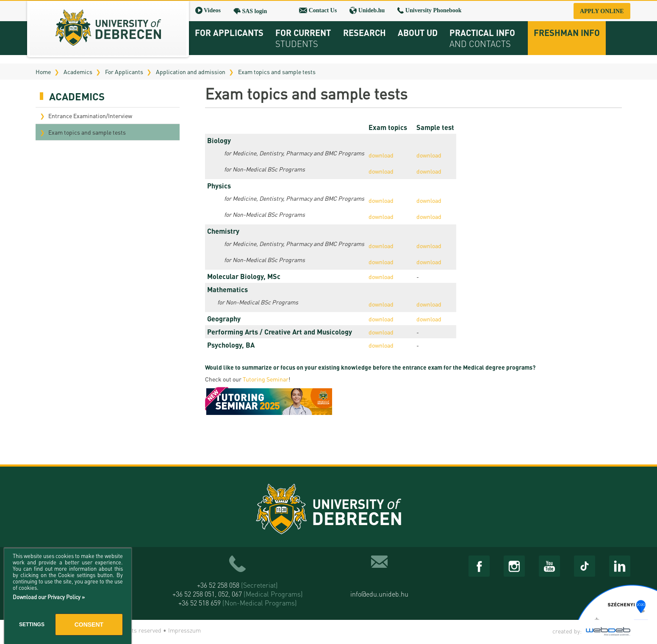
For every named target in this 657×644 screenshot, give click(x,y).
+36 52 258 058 (237, 585)
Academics (78, 72)
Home (43, 72)
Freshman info (567, 33)
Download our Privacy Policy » (49, 597)
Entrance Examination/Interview (90, 116)
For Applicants (124, 72)
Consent (89, 625)
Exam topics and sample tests (277, 72)
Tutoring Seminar (266, 379)
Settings (32, 625)
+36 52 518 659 (238, 603)
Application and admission (191, 72)
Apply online (602, 11)
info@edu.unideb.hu (379, 594)
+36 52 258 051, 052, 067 (238, 594)
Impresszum (184, 630)
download (381, 155)
